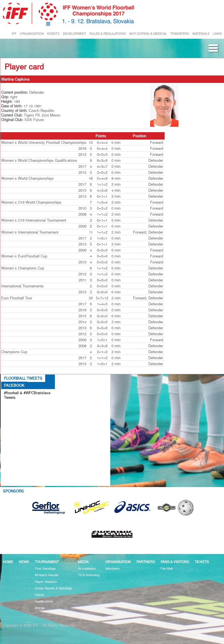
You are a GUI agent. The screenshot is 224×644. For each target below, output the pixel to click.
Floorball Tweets (23, 378)
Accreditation (87, 569)
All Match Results (47, 575)
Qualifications (44, 601)
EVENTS (53, 34)
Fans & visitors (175, 562)
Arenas (40, 608)
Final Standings (45, 569)
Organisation (118, 562)
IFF (14, 34)
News (24, 562)
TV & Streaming (89, 575)
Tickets (202, 562)
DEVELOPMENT (74, 34)
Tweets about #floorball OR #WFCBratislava (25, 407)
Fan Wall (167, 569)
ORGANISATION (32, 34)
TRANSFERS (180, 34)
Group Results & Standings (53, 588)
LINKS (217, 34)
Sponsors (13, 491)
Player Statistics (46, 582)
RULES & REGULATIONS (108, 34)
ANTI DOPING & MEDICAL (148, 34)
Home (8, 562)
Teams (39, 595)
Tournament (47, 562)
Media (83, 562)
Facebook (14, 385)
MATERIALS (201, 34)
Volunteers (112, 569)
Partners (146, 562)
